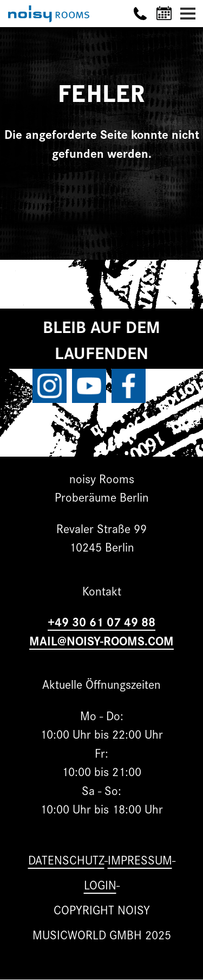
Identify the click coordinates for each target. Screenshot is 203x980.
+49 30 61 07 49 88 (101, 621)
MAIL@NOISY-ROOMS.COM (101, 640)
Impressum (140, 859)
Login (100, 884)
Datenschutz (66, 859)
